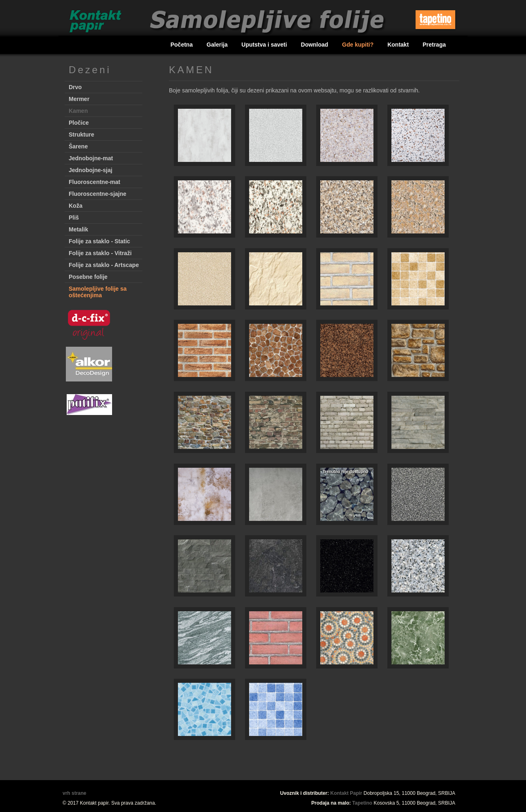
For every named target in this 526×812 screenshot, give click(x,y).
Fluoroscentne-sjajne (98, 194)
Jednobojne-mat (91, 158)
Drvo (75, 87)
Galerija (218, 45)
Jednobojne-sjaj (91, 170)
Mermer (79, 99)
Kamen (78, 111)
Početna (182, 45)
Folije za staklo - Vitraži (100, 253)
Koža (75, 206)
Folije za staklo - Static (99, 241)
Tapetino (362, 803)
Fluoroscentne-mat (94, 182)
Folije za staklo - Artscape (104, 265)
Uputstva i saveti (265, 45)
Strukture (81, 135)
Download (316, 45)
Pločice (79, 123)
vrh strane (74, 793)
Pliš (74, 218)
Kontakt (399, 45)
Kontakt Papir (346, 793)
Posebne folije (88, 277)
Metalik (78, 229)
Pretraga (434, 45)
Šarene (78, 146)
